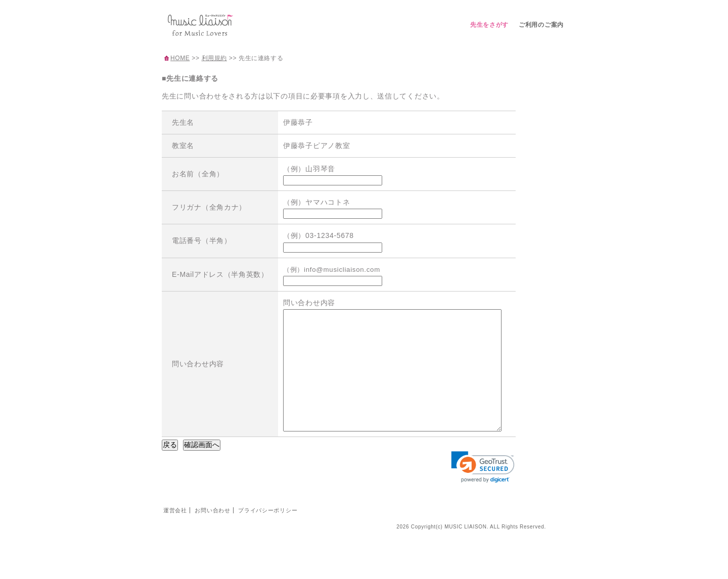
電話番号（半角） (202, 240)
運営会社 (175, 533)
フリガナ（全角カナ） (209, 207)
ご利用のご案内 (541, 25)
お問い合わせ (212, 533)
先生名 (183, 122)
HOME (180, 58)
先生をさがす (489, 25)
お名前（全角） (198, 174)
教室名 (183, 146)
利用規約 (214, 58)
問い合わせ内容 (198, 375)
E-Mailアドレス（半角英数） (220, 274)
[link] (483, 490)
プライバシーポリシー (268, 533)
